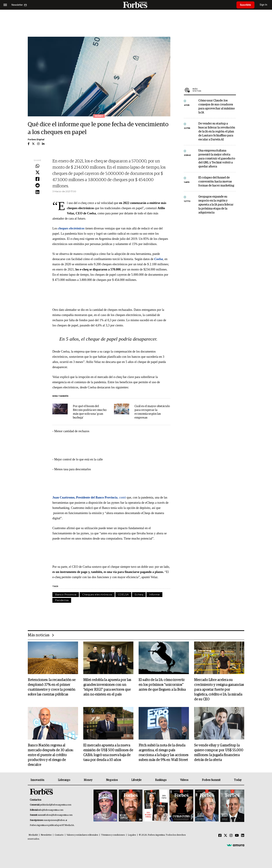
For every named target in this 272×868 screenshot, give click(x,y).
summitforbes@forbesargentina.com (55, 815)
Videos (184, 780)
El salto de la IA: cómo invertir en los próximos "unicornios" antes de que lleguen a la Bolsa (162, 685)
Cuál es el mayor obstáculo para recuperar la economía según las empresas (152, 412)
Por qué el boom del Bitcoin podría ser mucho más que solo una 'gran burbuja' (90, 412)
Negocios (112, 780)
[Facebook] (220, 836)
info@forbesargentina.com (51, 810)
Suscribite (245, 5)
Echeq (139, 595)
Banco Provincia (66, 595)
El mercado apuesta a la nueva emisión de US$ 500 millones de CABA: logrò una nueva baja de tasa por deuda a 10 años (108, 753)
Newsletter (46, 835)
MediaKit (33, 835)
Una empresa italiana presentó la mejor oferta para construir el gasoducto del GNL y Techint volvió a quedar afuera (217, 159)
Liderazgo (64, 780)
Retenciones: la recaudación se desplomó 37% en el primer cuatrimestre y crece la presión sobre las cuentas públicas (52, 687)
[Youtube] (237, 836)
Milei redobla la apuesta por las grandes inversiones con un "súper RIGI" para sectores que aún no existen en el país (107, 687)
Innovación (37, 780)
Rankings (161, 780)
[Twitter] (226, 836)
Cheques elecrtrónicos (97, 595)
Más (214, 90)
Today (238, 780)
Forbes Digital (36, 139)
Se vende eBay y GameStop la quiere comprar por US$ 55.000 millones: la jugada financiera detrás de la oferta (219, 753)
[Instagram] (231, 836)
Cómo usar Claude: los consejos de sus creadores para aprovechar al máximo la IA (216, 107)
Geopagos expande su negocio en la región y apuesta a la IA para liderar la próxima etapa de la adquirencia (216, 205)
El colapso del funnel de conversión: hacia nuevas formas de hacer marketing (216, 182)
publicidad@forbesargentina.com (56, 805)
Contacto (59, 835)
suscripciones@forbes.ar (55, 820)
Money (88, 780)
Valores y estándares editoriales (82, 835)
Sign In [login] (263, 5)
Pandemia (62, 600)
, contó (89, 497)
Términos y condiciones (113, 835)
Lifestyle (136, 780)
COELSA (123, 595)
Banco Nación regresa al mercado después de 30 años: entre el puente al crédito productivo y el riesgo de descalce (51, 755)
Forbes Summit (211, 780)
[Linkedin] (243, 836)
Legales (132, 835)
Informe (154, 595)
